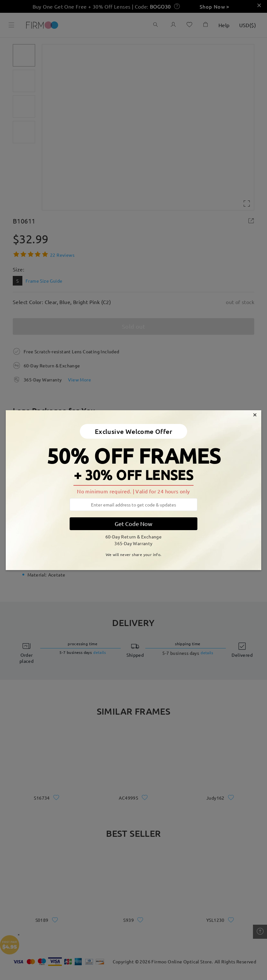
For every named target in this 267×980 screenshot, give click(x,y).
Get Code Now (133, 524)
